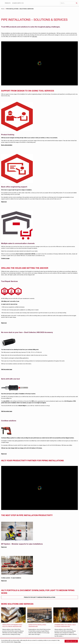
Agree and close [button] (71, 641)
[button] (8, 3)
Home (3, 9)
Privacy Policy (17, 642)
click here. (35, 36)
